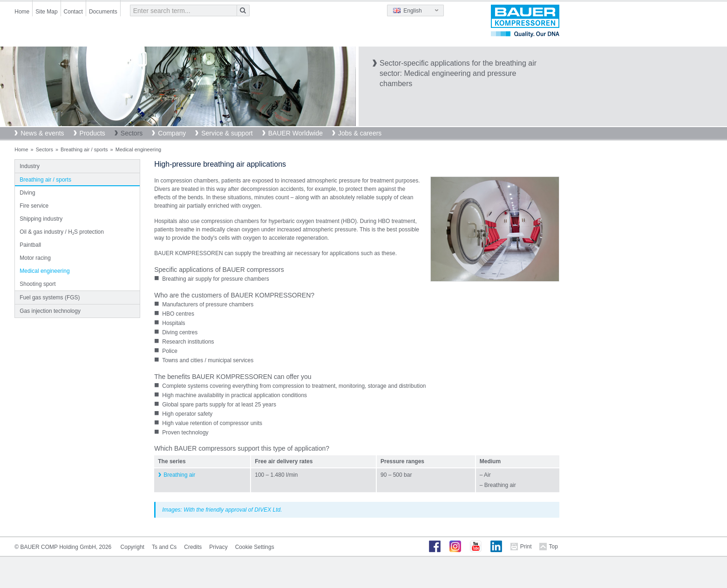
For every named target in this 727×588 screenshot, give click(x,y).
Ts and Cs (164, 547)
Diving (27, 193)
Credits (193, 547)
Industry (30, 166)
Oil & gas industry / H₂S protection (62, 232)
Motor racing (35, 258)
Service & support (227, 133)
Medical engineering (44, 271)
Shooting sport (37, 284)
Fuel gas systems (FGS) (50, 297)
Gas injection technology (50, 311)
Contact (73, 12)
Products (92, 133)
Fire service (34, 206)
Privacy (218, 547)
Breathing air (179, 475)
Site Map (46, 12)
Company (172, 133)
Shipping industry (41, 219)
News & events (42, 133)
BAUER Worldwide (296, 133)
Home (22, 12)
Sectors (132, 133)
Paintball (30, 245)
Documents (103, 12)
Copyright (132, 547)
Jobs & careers (360, 133)
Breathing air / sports (84, 149)
